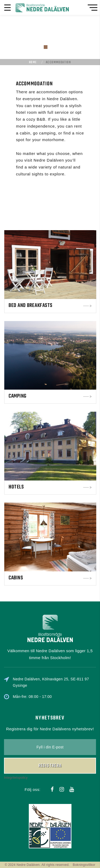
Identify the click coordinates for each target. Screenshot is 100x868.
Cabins (63, 578)
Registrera (50, 741)
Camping (65, 396)
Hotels (63, 487)
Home (33, 62)
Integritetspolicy (16, 753)
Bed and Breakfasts (78, 306)
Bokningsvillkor (84, 865)
